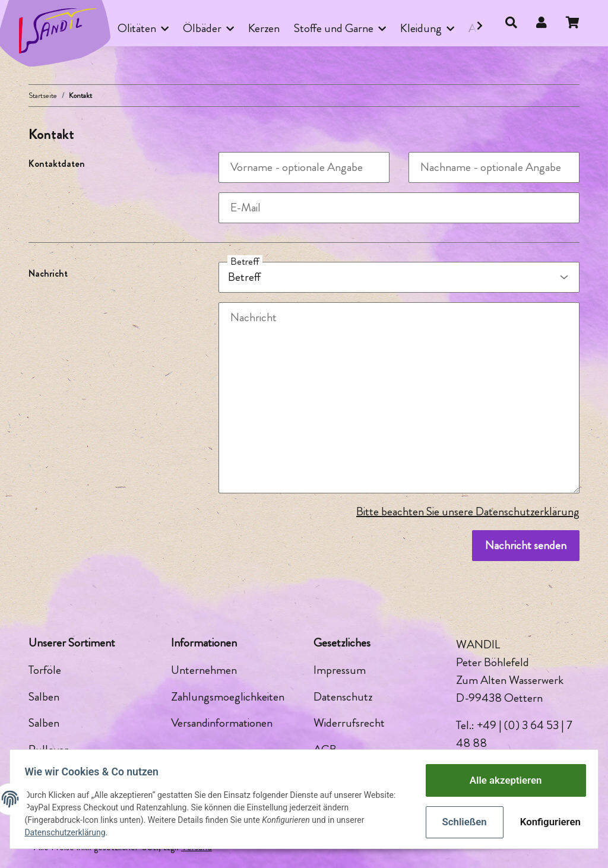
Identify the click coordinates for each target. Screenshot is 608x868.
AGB (325, 750)
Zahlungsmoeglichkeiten (228, 697)
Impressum (340, 670)
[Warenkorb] (577, 23)
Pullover (48, 750)
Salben (44, 697)
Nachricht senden (526, 545)
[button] (511, 23)
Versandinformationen (222, 723)
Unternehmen (204, 670)
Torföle (45, 670)
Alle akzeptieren (501, 781)
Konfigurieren (544, 821)
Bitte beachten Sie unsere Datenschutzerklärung (468, 511)
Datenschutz (343, 697)
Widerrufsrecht (349, 723)
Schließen (460, 821)
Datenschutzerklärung (69, 832)
